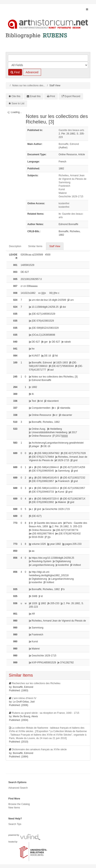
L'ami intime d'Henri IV (24, 698)
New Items (14, 808)
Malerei (63, 193)
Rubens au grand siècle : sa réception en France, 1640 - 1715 (46, 713)
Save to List (18, 103)
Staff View (55, 246)
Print (53, 96)
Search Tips (15, 824)
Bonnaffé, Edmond (69, 144)
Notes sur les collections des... (29, 85)
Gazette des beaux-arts (71, 130)
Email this (35, 96)
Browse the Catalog (19, 804)
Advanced (32, 72)
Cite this (16, 96)
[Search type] (48, 65)
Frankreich (64, 186)
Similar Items (35, 246)
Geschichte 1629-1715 (71, 196)
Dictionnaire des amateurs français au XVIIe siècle (39, 749)
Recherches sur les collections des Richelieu (36, 683)
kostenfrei (64, 203)
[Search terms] (48, 58)
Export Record (72, 96)
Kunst (62, 189)
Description (15, 246)
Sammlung (64, 182)
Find (15, 72)
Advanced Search (18, 788)
